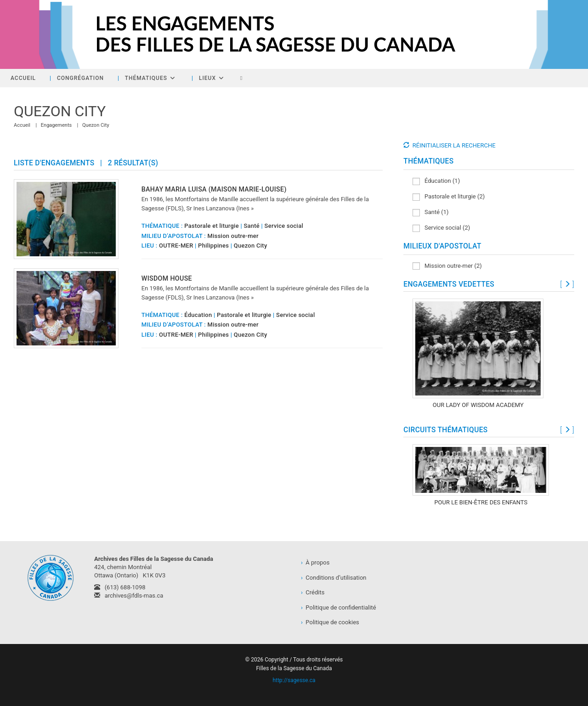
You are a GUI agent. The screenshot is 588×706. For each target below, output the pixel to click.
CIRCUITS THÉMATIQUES (445, 430)
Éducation (198, 315)
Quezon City (96, 125)
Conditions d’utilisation (334, 578)
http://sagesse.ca (294, 680)
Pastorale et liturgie (212, 226)
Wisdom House (167, 278)
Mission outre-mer (233, 236)
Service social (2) (441, 228)
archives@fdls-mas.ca (129, 596)
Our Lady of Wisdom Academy (478, 405)
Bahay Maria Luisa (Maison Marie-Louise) (214, 189)
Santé (252, 226)
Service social (284, 226)
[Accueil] (22, 125)
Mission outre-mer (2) (447, 266)
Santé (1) (430, 212)
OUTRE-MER (176, 246)
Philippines (213, 246)
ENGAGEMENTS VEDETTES (449, 284)
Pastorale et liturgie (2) (449, 197)
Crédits (313, 592)
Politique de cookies (330, 622)
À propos (315, 562)
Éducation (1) (436, 181)
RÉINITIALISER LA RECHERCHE (454, 145)
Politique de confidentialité (339, 607)
